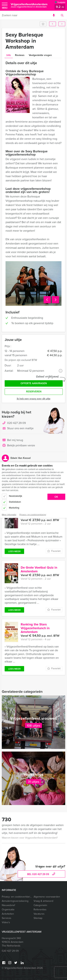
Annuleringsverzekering (15, 901)
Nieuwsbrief (8, 905)
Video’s (6, 922)
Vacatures (39, 914)
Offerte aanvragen (34, 383)
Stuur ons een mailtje (18, 429)
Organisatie (8, 910)
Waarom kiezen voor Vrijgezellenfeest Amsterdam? (30, 838)
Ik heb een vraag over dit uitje (34, 399)
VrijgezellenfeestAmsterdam (29, 5)
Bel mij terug (12, 440)
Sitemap (38, 918)
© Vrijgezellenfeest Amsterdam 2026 (22, 968)
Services (7, 918)
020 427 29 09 (16, 423)
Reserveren (34, 392)
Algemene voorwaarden (47, 897)
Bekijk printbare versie (18, 446)
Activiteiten (8, 914)
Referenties (40, 910)
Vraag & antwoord (43, 901)
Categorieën (40, 905)
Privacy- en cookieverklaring (17, 897)
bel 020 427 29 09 (42, 874)
